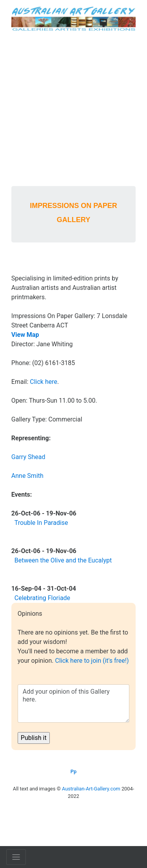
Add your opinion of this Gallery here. (73, 703)
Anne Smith (27, 476)
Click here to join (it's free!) (92, 661)
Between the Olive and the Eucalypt (63, 560)
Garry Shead (28, 457)
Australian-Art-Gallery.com (91, 789)
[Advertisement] (73, 109)
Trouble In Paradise (41, 523)
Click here (44, 382)
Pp (73, 771)
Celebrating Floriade (42, 598)
